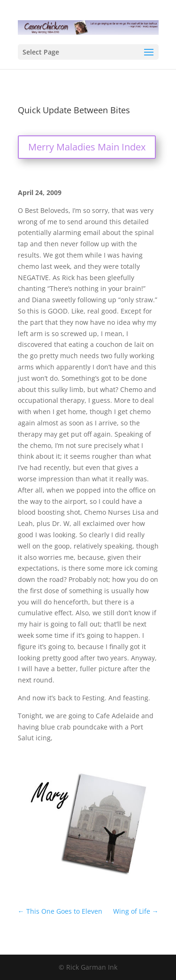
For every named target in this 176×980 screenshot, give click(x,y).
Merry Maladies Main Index (87, 147)
